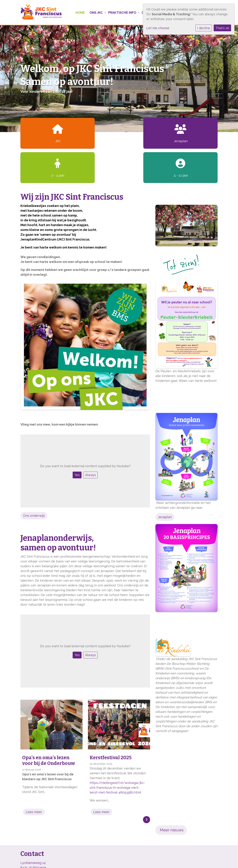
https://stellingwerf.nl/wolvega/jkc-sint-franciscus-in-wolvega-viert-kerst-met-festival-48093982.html (117, 753)
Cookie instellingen (93, 861)
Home (78, 13)
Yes (77, 441)
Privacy (69, 861)
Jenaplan (165, 483)
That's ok (222, 28)
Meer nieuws (171, 796)
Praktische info (121, 13)
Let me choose (158, 28)
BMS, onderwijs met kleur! (40, 861)
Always (90, 441)
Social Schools (207, 861)
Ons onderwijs (34, 481)
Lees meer (34, 778)
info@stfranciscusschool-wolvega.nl (48, 843)
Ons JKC (94, 13)
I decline (204, 28)
